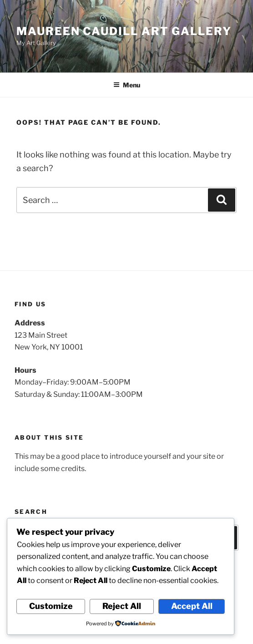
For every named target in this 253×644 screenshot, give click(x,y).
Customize (51, 606)
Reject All (122, 606)
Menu (127, 85)
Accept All (192, 606)
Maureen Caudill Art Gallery (124, 31)
